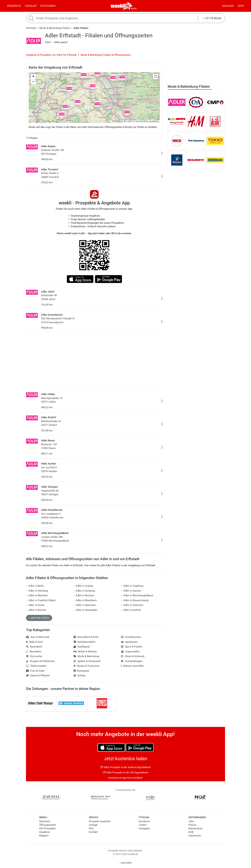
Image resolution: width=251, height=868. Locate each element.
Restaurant (81, 671)
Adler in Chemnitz (132, 605)
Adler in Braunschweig (135, 600)
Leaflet (128, 121)
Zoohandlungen (132, 661)
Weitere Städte (39, 618)
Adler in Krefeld (131, 610)
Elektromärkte (36, 666)
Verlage (93, 825)
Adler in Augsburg (132, 586)
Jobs (191, 821)
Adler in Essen (35, 605)
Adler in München (37, 595)
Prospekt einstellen (100, 821)
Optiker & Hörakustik (87, 661)
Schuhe (80, 676)
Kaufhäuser (82, 647)
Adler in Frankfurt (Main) (41, 600)
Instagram (144, 828)
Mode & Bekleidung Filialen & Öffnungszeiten (106, 55)
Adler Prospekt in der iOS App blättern (126, 773)
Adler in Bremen (36, 610)
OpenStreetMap (142, 121)
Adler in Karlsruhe (85, 605)
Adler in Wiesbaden (86, 610)
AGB (191, 832)
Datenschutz (195, 828)
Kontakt (93, 832)
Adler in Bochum (84, 595)
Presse (192, 825)
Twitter (143, 825)
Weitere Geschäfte (132, 666)
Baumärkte (34, 647)
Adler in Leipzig (83, 586)
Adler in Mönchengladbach (137, 595)
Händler (31, 6)
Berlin (134, 8)
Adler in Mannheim (85, 600)
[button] (155, 77)
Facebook (144, 821)
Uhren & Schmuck (133, 656)
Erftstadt (31, 28)
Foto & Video (35, 671)
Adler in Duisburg (84, 591)
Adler (48, 42)
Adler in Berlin (35, 586)
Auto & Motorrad (38, 637)
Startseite (45, 821)
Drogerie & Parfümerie (40, 661)
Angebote (45, 832)
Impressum (195, 836)
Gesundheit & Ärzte (86, 637)
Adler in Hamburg (37, 591)
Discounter (34, 656)
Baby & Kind (34, 642)
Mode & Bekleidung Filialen (55, 28)
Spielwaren (129, 642)
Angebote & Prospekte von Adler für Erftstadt (51, 55)
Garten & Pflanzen (38, 676)
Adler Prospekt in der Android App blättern (125, 767)
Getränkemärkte (85, 642)
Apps (241, 6)
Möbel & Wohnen (85, 652)
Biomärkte (34, 652)
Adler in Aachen (131, 591)
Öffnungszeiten (48, 825)
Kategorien (48, 6)
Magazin (228, 6)
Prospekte (14, 6)
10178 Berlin (212, 18)
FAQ (91, 828)
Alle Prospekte (47, 828)
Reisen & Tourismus (87, 666)
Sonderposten (131, 637)
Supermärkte (130, 652)
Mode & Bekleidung (86, 656)
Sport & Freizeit (132, 647)
